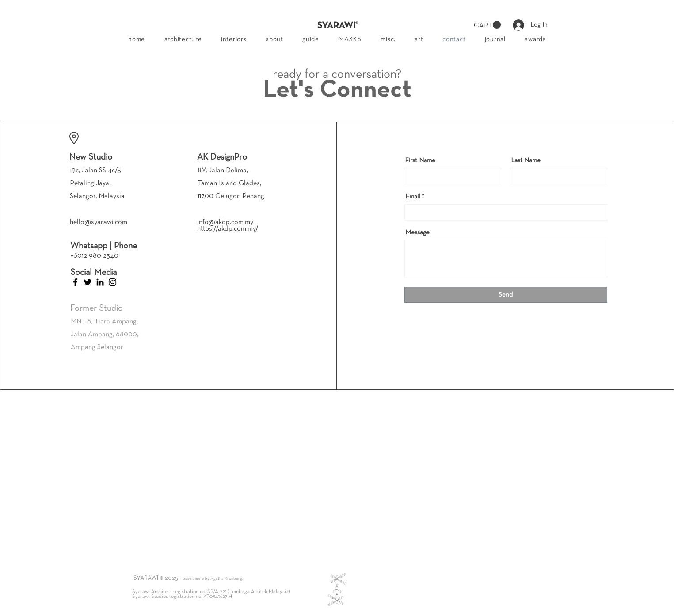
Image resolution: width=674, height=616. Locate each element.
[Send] (506, 295)
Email (413, 197)
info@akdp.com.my (225, 222)
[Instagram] (112, 282)
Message (417, 232)
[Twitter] (88, 282)
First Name (420, 160)
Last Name (526, 160)
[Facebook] (75, 282)
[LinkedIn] (100, 282)
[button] (487, 25)
